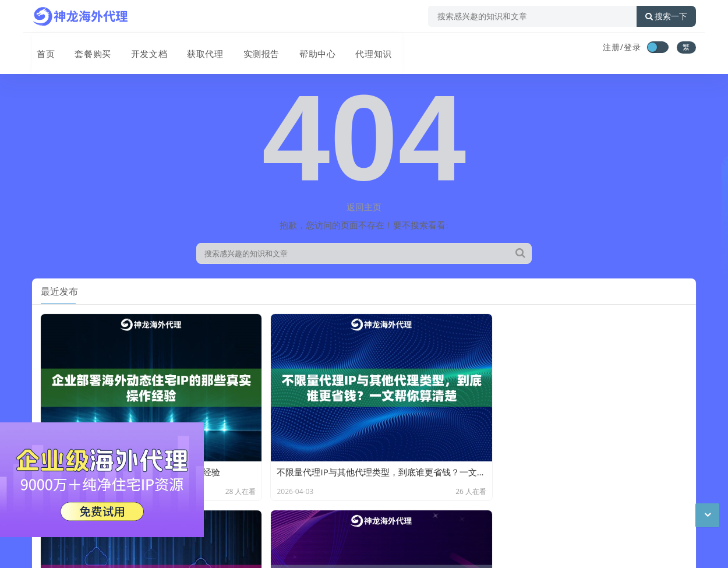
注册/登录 (622, 47)
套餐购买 (87, 48)
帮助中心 (306, 48)
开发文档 (142, 48)
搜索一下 (666, 16)
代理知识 (361, 48)
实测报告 (251, 48)
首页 (41, 48)
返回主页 (364, 207)
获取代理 (196, 48)
